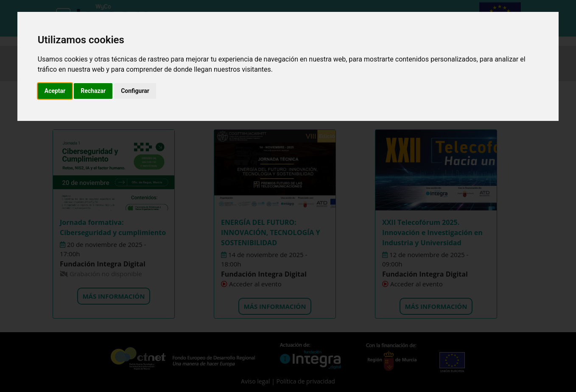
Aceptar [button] (55, 91)
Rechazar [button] (93, 91)
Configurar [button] (135, 91)
